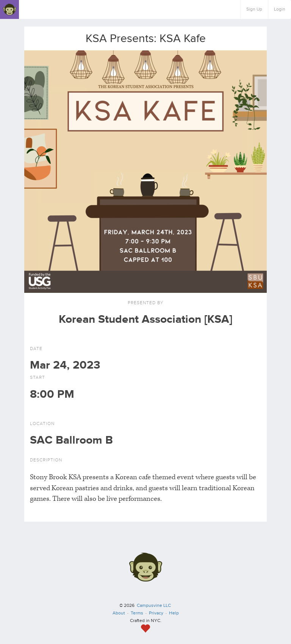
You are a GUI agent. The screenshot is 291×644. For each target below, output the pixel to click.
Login (280, 9)
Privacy (156, 613)
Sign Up (254, 9)
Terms (137, 613)
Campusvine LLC (154, 606)
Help (174, 613)
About (119, 613)
